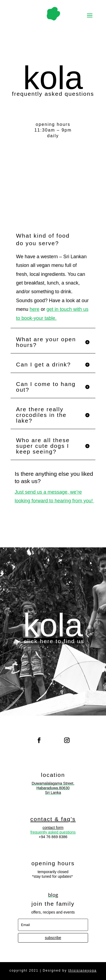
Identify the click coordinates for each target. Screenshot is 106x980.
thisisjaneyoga (82, 971)
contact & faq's (53, 819)
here (35, 309)
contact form (53, 828)
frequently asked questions (53, 832)
